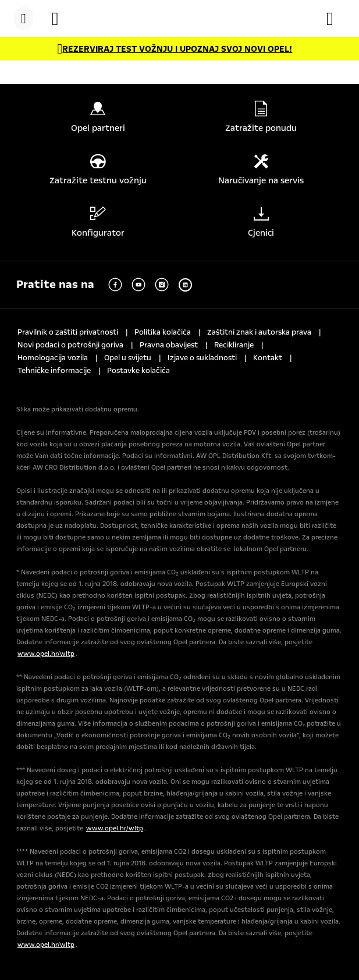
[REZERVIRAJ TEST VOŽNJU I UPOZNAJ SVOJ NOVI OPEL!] (175, 49)
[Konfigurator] (336, 19)
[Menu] (24, 19)
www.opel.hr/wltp (46, 654)
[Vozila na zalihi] (61, 19)
